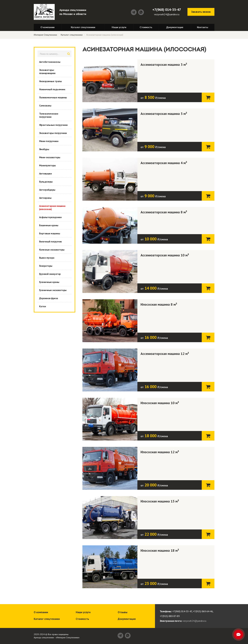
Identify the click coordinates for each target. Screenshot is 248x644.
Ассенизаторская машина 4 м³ (164, 163)
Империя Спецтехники (45, 35)
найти (69, 54)
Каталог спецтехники (72, 35)
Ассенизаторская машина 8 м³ (164, 212)
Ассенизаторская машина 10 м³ (165, 255)
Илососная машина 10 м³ (160, 403)
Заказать (208, 97)
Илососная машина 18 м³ (160, 550)
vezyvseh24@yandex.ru (167, 14)
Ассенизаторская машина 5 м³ (164, 114)
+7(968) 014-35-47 (167, 10)
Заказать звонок (201, 12)
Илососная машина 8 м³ (159, 304)
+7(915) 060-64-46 (203, 611)
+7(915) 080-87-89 (170, 616)
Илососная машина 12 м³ (160, 452)
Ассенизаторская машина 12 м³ (165, 354)
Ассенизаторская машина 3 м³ (164, 64)
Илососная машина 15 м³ (160, 501)
